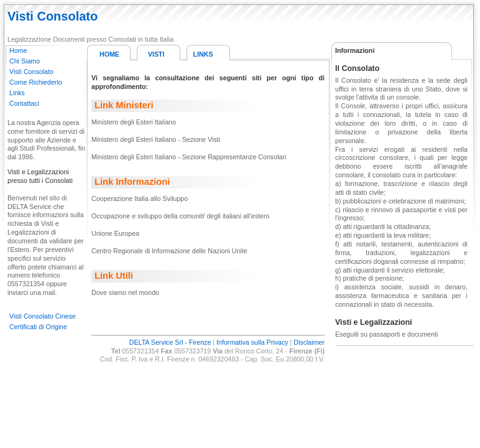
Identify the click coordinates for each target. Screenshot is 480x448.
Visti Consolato (31, 72)
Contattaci (24, 103)
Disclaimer (309, 342)
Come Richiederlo (36, 82)
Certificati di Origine (38, 327)
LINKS (203, 54)
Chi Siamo (25, 61)
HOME (109, 54)
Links (17, 93)
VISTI (156, 54)
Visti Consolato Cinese (43, 316)
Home (18, 50)
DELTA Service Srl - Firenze (170, 342)
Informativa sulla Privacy (252, 342)
